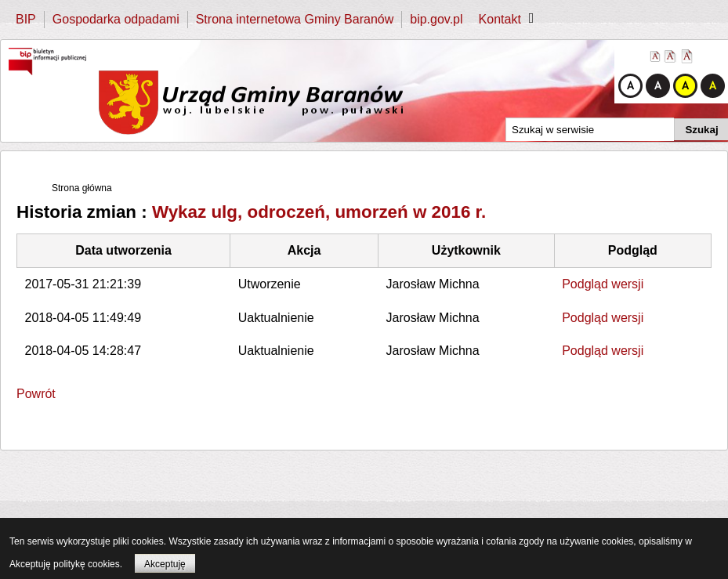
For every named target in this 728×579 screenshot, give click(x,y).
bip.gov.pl (436, 19)
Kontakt (500, 19)
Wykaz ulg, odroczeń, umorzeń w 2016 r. (319, 212)
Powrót (36, 394)
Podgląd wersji (603, 284)
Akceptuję (165, 564)
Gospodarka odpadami (116, 19)
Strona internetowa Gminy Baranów (295, 19)
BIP (26, 19)
